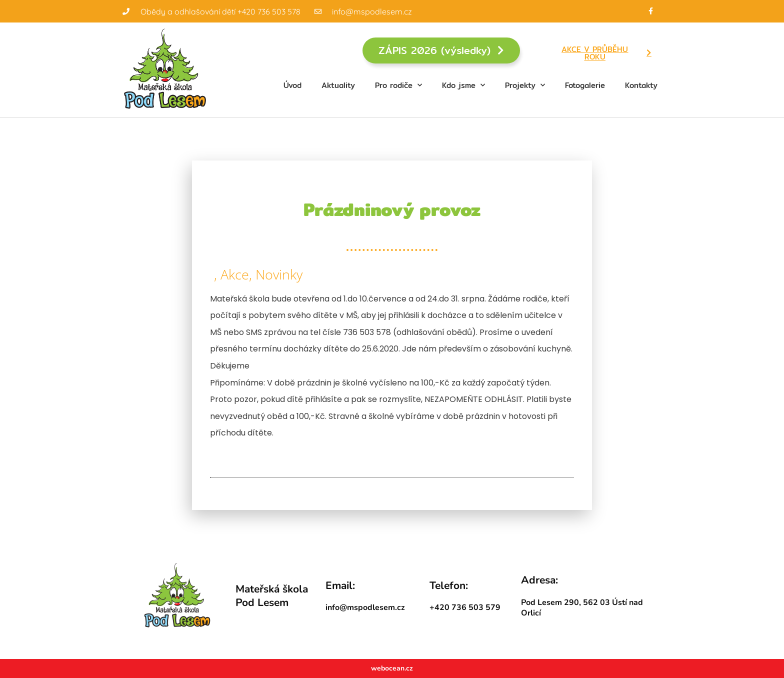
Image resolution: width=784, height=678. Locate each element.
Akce (235, 274)
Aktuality (338, 85)
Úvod (292, 85)
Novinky (279, 274)
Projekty (525, 85)
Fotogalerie (585, 85)
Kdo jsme (463, 85)
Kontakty (641, 85)
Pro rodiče (398, 85)
